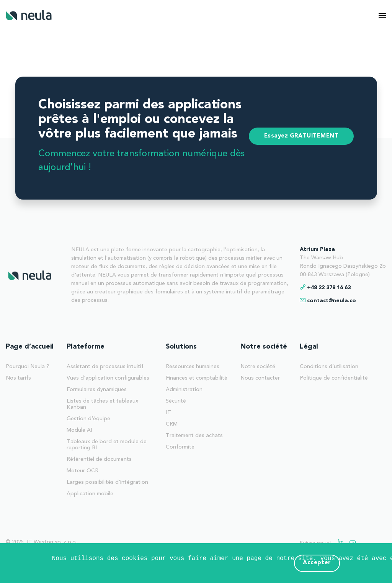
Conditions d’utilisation (329, 367)
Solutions (181, 347)
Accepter (317, 563)
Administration (184, 390)
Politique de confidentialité (334, 378)
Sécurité (176, 401)
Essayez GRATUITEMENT (301, 136)
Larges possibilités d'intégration (107, 482)
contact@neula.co (332, 301)
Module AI (79, 430)
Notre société (264, 347)
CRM (172, 424)
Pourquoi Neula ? (28, 367)
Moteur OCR (82, 471)
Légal (309, 347)
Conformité (180, 447)
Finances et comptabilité (197, 378)
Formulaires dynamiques (97, 390)
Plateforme (86, 347)
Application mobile (90, 494)
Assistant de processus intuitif (105, 367)
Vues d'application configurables (108, 378)
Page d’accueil (30, 347)
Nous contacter (260, 378)
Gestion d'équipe (88, 419)
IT (168, 413)
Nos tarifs (18, 378)
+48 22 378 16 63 (329, 288)
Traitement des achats (194, 436)
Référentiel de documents (99, 459)
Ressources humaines (193, 367)
